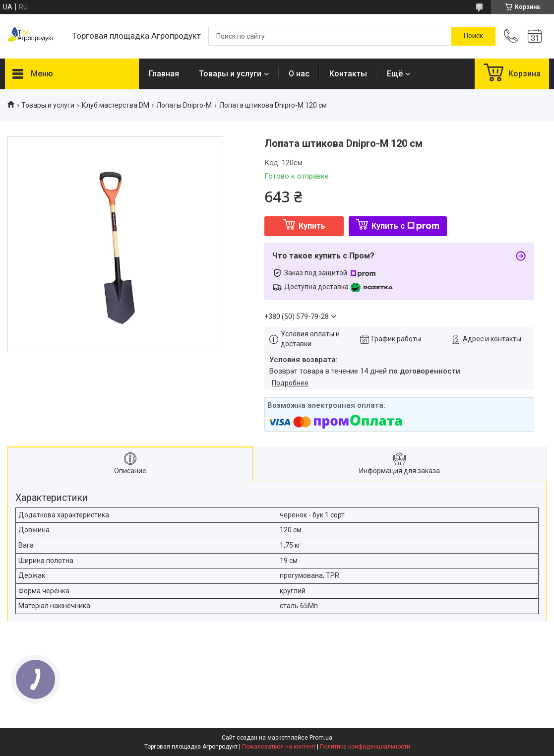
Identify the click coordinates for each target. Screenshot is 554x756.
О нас (299, 74)
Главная (164, 74)
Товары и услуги (230, 74)
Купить (312, 226)
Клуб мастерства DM (116, 105)
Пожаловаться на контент (279, 747)
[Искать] (473, 36)
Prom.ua (321, 738)
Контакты (348, 74)
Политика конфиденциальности (365, 747)
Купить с (405, 226)
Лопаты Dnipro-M (184, 105)
